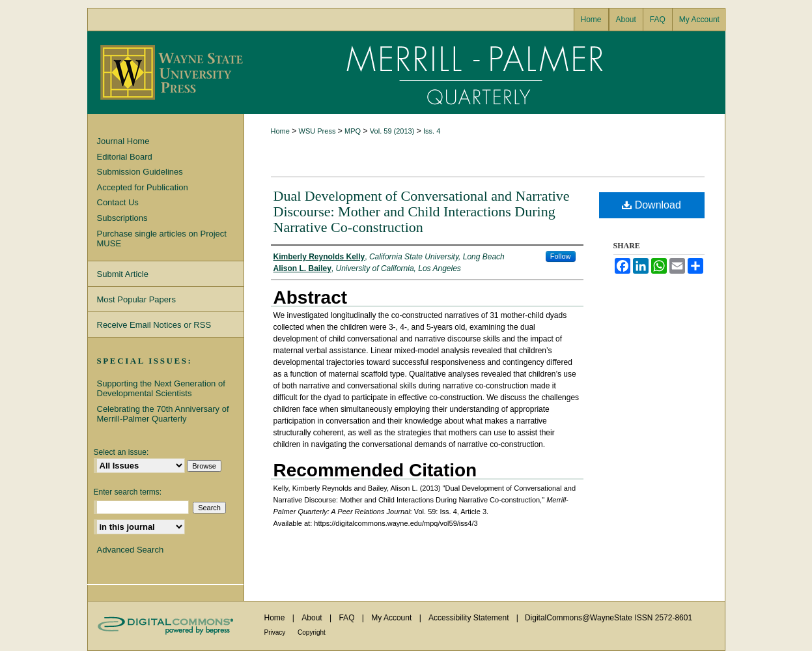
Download (651, 205)
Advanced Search (131, 550)
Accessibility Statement (470, 618)
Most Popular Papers (136, 299)
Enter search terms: (128, 492)
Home (280, 131)
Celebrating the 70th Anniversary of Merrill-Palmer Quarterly (163, 414)
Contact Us (118, 202)
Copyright (312, 632)
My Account (392, 618)
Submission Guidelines (140, 172)
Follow (561, 256)
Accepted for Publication (143, 187)
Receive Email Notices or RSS (154, 325)
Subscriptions (122, 218)
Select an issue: (121, 452)
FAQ (347, 618)
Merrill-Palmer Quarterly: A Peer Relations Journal (484, 73)
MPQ (353, 131)
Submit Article (123, 274)
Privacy (276, 632)
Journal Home (123, 141)
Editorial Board (125, 157)
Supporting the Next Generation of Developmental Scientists (161, 389)
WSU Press (317, 131)
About (313, 618)
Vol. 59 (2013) (392, 131)
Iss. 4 (432, 131)
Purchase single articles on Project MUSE (162, 239)
